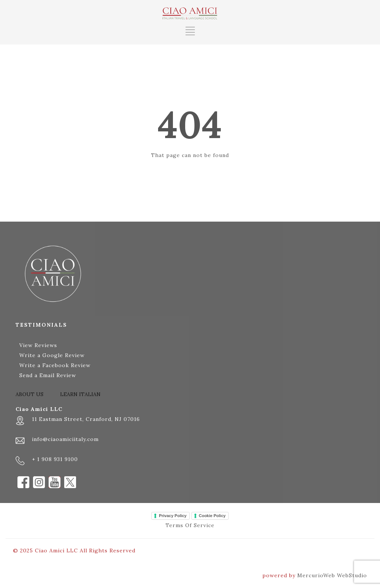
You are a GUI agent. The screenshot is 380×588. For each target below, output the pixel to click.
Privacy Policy (173, 516)
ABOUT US (30, 394)
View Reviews (38, 345)
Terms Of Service (190, 525)
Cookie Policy (212, 516)
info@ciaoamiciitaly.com (65, 439)
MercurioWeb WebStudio (332, 575)
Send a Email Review (48, 375)
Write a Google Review (52, 355)
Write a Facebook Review (55, 365)
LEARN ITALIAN (80, 394)
